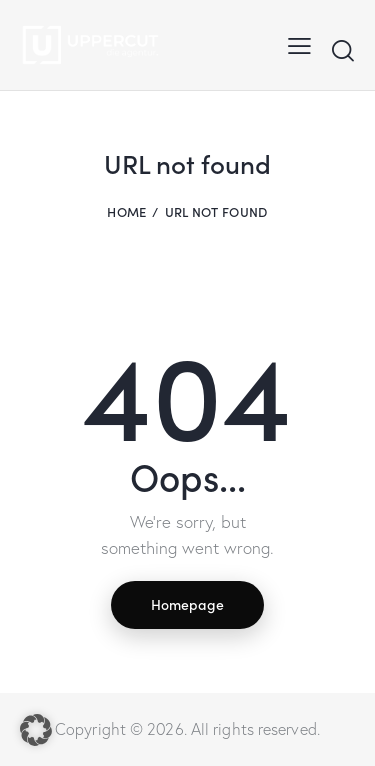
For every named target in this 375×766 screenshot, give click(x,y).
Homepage (187, 604)
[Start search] (342, 50)
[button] (36, 730)
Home (126, 211)
